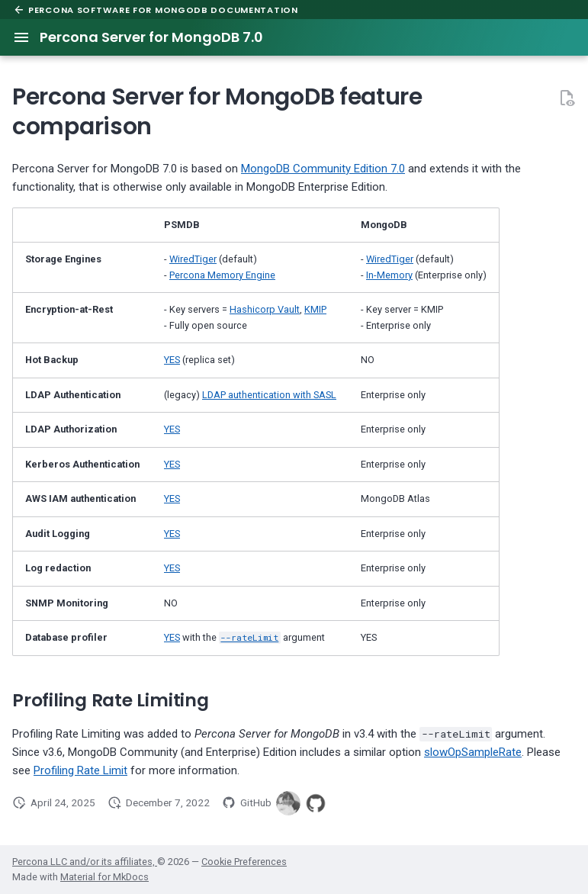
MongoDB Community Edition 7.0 (323, 169)
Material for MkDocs (104, 877)
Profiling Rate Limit (80, 770)
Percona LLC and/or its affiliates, (85, 862)
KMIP (315, 309)
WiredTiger (193, 259)
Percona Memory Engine (222, 275)
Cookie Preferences (244, 862)
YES (172, 360)
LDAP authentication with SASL (269, 395)
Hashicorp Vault (265, 309)
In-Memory (389, 275)
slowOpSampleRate (473, 752)
